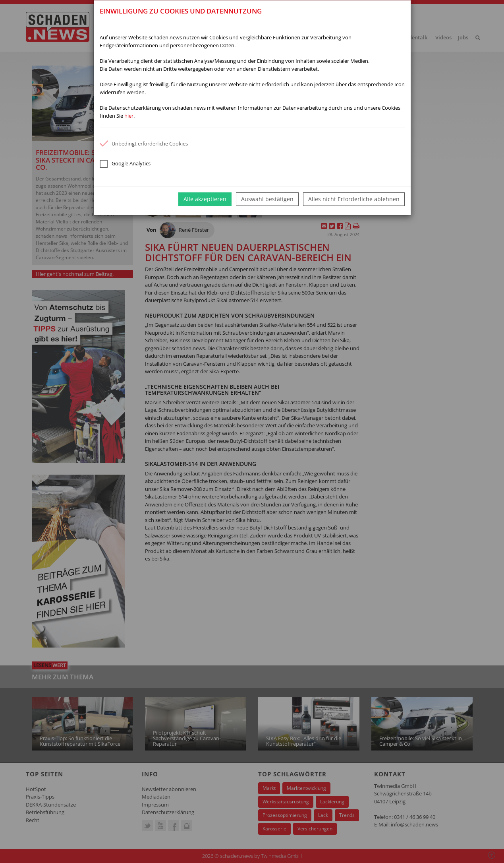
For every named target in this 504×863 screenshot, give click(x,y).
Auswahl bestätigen (267, 199)
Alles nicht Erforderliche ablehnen (354, 199)
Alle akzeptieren (205, 199)
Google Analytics (125, 164)
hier (129, 116)
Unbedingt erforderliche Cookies (144, 144)
